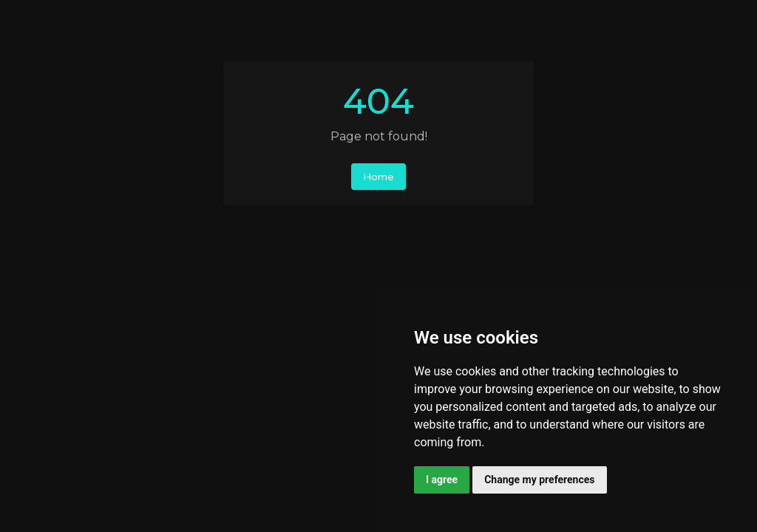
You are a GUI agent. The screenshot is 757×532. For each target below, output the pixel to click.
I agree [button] (442, 480)
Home (378, 177)
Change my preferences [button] (539, 480)
